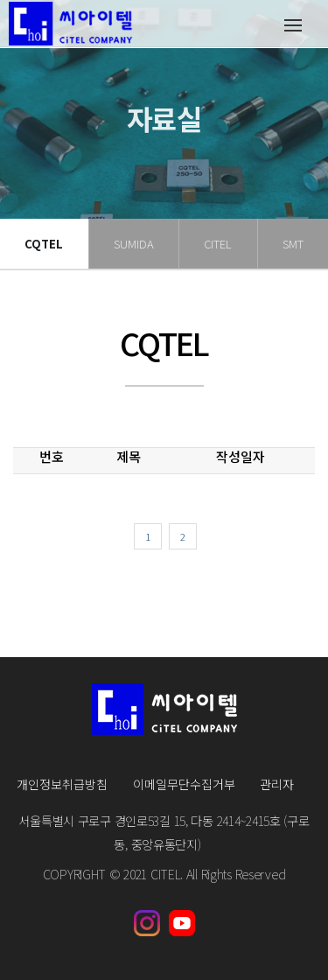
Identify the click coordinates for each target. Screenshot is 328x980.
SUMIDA (134, 244)
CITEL (218, 244)
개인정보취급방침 (62, 784)
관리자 (277, 784)
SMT (293, 244)
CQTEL (44, 244)
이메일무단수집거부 (184, 784)
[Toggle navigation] (293, 24)
